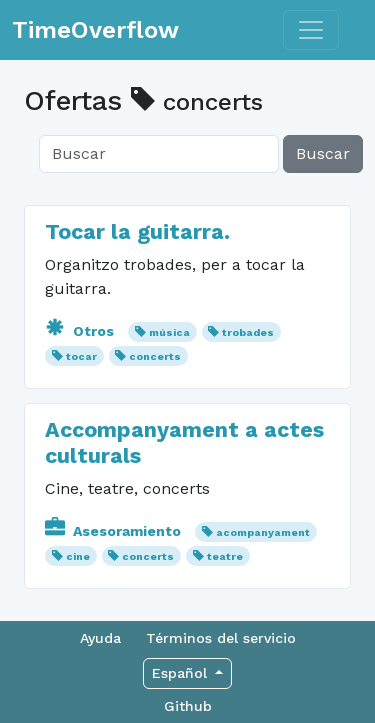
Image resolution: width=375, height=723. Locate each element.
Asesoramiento (115, 531)
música (169, 332)
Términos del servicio (221, 638)
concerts (155, 356)
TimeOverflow (95, 30)
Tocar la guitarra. (137, 231)
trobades (248, 332)
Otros (81, 331)
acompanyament (263, 532)
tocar (81, 356)
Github (188, 706)
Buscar (323, 153)
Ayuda (100, 638)
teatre (225, 556)
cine (78, 556)
